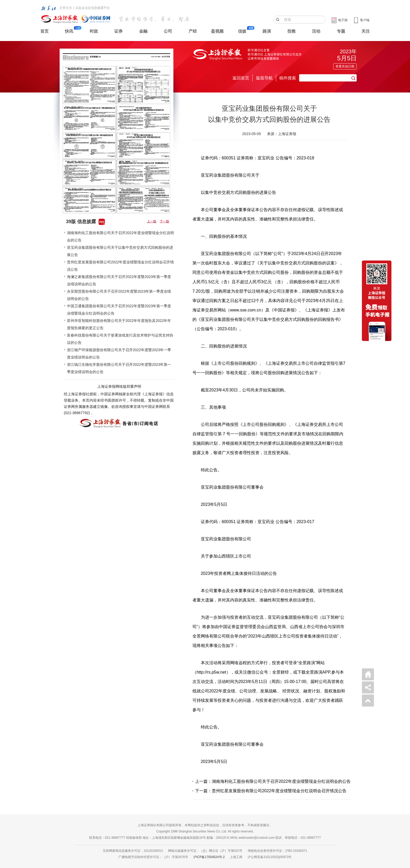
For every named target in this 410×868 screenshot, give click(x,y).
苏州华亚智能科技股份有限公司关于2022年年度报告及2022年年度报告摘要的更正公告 (119, 324)
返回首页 (241, 78)
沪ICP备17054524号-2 (209, 857)
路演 (267, 31)
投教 (292, 31)
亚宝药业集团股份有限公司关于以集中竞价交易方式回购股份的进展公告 (120, 251)
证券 (118, 31)
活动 (316, 31)
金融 (143, 31)
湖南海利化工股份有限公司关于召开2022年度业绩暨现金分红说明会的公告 (120, 236)
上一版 (152, 221)
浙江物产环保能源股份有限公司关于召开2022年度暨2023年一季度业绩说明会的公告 (119, 354)
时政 (94, 31)
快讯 (69, 31)
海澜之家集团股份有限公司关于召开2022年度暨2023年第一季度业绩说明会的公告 (119, 280)
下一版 (164, 221)
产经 (193, 31)
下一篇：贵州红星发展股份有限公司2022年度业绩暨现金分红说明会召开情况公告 (271, 791)
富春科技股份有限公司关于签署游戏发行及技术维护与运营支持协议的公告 (120, 339)
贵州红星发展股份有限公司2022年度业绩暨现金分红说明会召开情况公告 (120, 266)
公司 (168, 31)
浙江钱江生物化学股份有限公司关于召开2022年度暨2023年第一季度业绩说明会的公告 (119, 368)
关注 (366, 31)
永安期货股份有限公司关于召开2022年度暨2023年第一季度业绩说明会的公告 (119, 295)
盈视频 (217, 31)
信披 (242, 31)
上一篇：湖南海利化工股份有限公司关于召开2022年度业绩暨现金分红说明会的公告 (273, 781)
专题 (341, 31)
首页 (44, 31)
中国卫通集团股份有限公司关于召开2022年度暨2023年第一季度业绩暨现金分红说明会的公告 (119, 310)
